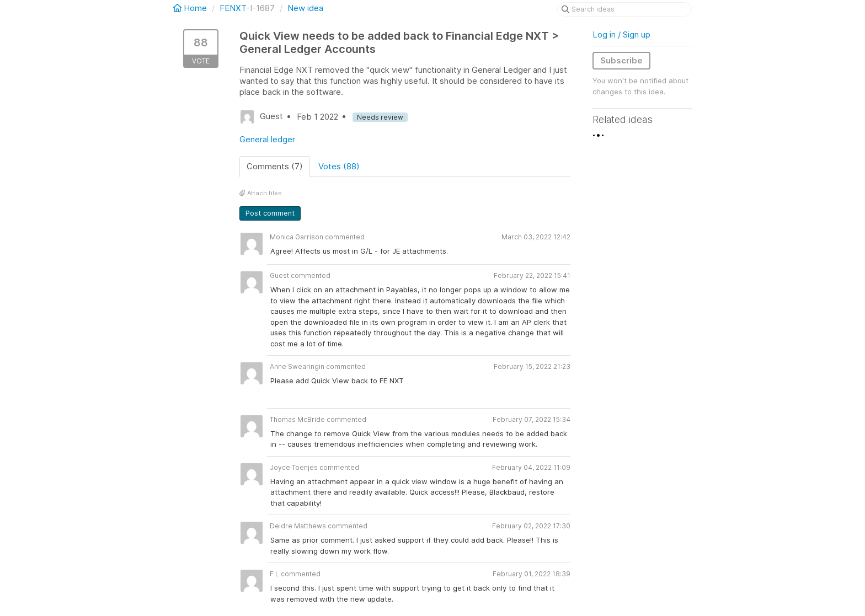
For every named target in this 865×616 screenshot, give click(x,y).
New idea (305, 8)
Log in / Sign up (621, 34)
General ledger (267, 139)
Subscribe (621, 60)
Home (191, 8)
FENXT (233, 8)
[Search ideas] (624, 9)
